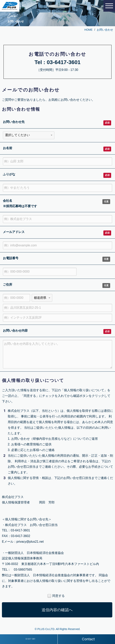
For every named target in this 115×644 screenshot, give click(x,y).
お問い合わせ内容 (15, 331)
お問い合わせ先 (14, 122)
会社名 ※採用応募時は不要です (20, 203)
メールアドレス (14, 232)
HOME (88, 30)
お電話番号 (11, 258)
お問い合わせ (105, 30)
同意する (56, 596)
